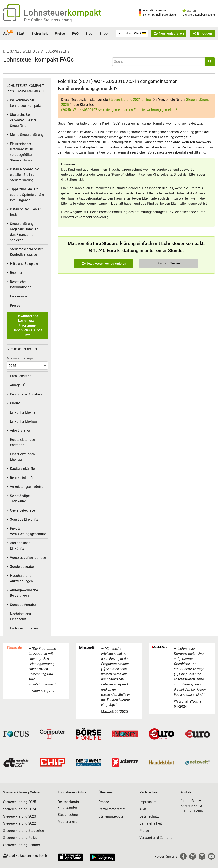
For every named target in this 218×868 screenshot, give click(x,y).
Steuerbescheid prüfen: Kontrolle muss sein (27, 252)
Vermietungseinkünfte (27, 487)
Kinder (15, 403)
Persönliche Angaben (26, 394)
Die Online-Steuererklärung (48, 20)
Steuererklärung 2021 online (130, 100)
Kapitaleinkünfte (22, 469)
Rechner (16, 273)
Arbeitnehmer (20, 430)
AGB (143, 809)
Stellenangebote (111, 816)
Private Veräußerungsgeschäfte (28, 531)
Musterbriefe (67, 822)
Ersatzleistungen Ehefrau (22, 457)
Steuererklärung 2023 (20, 816)
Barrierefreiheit (151, 823)
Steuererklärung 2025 (20, 802)
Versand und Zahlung (156, 838)
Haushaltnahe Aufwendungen (21, 578)
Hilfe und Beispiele (24, 264)
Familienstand (21, 376)
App (6, 34)
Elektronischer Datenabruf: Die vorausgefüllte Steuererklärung (22, 152)
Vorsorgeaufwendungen (28, 558)
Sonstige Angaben (24, 605)
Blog (89, 34)
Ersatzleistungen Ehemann (22, 442)
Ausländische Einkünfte (20, 546)
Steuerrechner (68, 815)
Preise (60, 34)
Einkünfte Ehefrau (23, 421)
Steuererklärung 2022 (20, 823)
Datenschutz (149, 816)
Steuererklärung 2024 (20, 809)
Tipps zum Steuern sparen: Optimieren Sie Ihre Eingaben (27, 195)
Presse (15, 305)
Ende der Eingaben (24, 628)
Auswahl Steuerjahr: (22, 358)
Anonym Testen (169, 263)
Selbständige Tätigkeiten (20, 499)
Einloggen (202, 34)
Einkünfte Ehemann (25, 412)
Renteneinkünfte (22, 478)
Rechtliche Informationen (21, 285)
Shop (104, 34)
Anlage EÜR (19, 385)
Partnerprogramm (112, 809)
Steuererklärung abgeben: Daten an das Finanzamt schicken (24, 232)
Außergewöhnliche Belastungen (24, 593)
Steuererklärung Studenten (24, 831)
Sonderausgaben (23, 567)
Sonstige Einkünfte (24, 520)
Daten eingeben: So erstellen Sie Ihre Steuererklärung (25, 175)
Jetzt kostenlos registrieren (104, 264)
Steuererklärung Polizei (21, 838)
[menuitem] (132, 33)
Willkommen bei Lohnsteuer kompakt (25, 103)
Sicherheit (40, 34)
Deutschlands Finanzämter (68, 805)
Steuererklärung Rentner (22, 845)
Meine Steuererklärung (27, 135)
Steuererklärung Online (22, 792)
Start (20, 34)
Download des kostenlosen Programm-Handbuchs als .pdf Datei (27, 325)
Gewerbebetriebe (22, 510)
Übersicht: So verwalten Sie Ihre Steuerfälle (23, 120)
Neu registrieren (169, 34)
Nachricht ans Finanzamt (20, 617)
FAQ (75, 34)
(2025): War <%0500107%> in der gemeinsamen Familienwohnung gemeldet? (119, 110)
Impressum (18, 296)
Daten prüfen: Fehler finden (25, 212)
